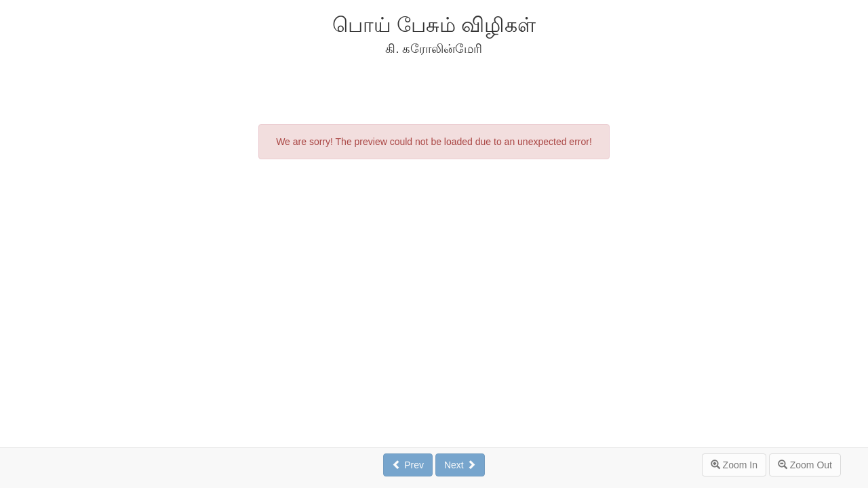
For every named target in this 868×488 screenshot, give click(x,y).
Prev (408, 465)
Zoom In (734, 465)
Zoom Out (805, 465)
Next (460, 465)
